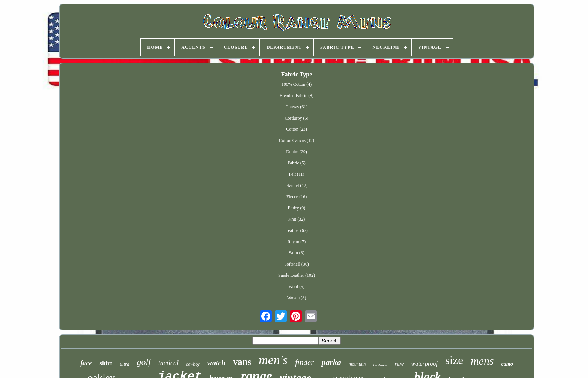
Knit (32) (297, 219)
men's (273, 360)
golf (144, 362)
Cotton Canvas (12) (297, 140)
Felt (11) (296, 174)
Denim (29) (297, 152)
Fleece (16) (297, 197)
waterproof (424, 364)
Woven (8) (297, 298)
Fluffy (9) (297, 208)
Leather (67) (297, 230)
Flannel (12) (296, 185)
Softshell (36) (297, 264)
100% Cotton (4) (297, 84)
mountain (357, 364)
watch (217, 363)
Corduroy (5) (296, 118)
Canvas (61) (297, 107)
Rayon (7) (297, 242)
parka (331, 362)
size (454, 360)
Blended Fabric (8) (297, 96)
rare (399, 364)
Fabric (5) (297, 163)
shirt (106, 363)
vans (242, 362)
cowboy (193, 364)
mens (482, 361)
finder (304, 362)
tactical (168, 363)
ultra (124, 364)
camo (507, 364)
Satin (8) (297, 253)
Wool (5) (297, 287)
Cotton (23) (297, 129)
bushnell (380, 365)
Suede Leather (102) (297, 275)
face (86, 363)
